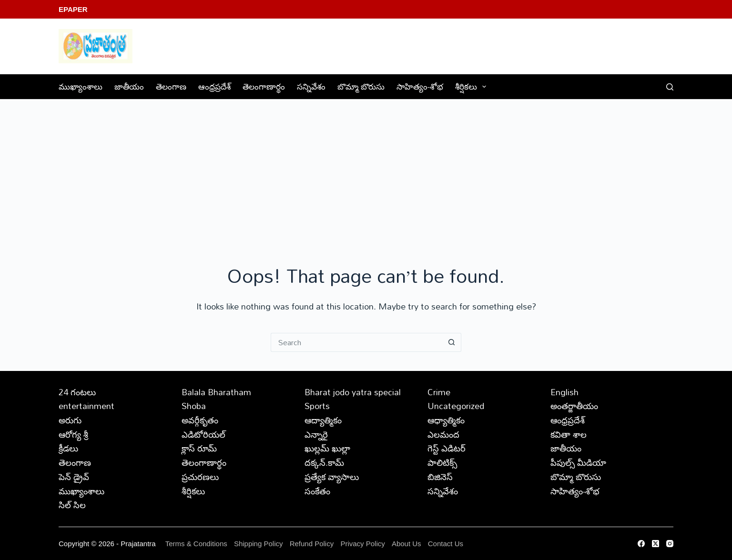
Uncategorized (456, 406)
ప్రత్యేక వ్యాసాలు (332, 477)
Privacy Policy (364, 544)
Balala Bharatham (216, 392)
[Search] (670, 87)
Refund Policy (312, 544)
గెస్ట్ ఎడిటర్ (447, 448)
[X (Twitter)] (656, 544)
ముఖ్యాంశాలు (81, 86)
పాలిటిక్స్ (442, 462)
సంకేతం (317, 491)
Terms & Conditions (196, 544)
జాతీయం (129, 86)
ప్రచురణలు (200, 477)
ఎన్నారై (316, 434)
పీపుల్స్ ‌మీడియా (578, 462)
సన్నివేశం (311, 86)
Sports (317, 406)
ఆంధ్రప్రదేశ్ (214, 86)
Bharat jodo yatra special (353, 392)
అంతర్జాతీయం (574, 406)
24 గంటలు (77, 392)
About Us (407, 544)
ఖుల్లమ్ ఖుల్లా (327, 448)
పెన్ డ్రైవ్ (74, 477)
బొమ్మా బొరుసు (361, 86)
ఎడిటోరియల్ (203, 434)
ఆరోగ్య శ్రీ (73, 434)
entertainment (86, 406)
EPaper (73, 9)
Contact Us (446, 544)
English (564, 392)
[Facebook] (641, 544)
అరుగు (70, 420)
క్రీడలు (68, 448)
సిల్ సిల (72, 505)
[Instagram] (670, 544)
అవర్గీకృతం (200, 420)
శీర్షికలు (473, 86)
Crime (439, 392)
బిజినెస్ (440, 477)
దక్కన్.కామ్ (324, 462)
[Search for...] (356, 342)
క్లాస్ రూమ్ (199, 448)
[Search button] (452, 342)
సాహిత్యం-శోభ (420, 86)
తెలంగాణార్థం (264, 86)
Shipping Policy (259, 544)
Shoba (194, 406)
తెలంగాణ (171, 86)
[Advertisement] (366, 171)
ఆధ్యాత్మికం (446, 420)
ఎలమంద (443, 434)
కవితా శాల (569, 434)
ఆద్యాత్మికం (323, 420)
